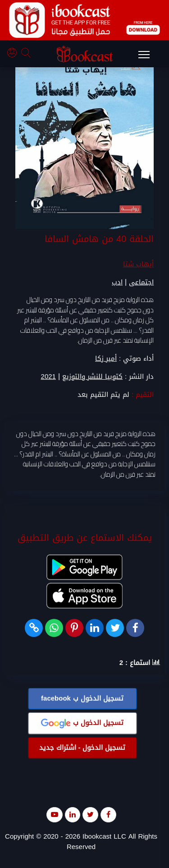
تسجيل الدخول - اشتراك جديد (82, 748)
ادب (117, 283)
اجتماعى (141, 283)
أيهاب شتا (138, 265)
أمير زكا (106, 359)
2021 (48, 377)
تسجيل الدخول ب (82, 699)
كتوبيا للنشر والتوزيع (92, 377)
